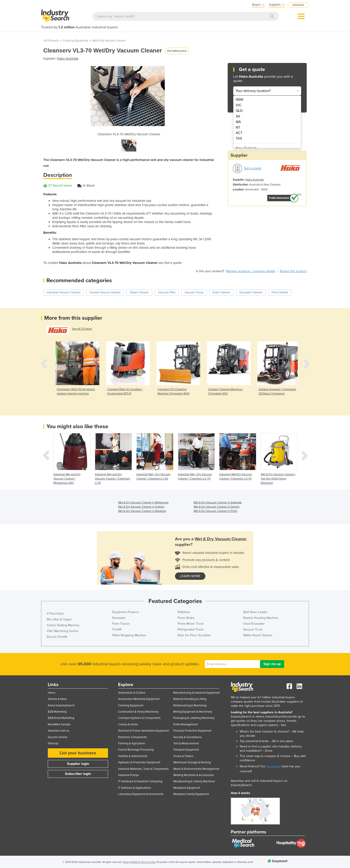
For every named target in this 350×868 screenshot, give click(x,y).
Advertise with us (58, 731)
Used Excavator (254, 624)
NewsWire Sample (59, 724)
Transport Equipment (186, 750)
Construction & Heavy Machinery (138, 712)
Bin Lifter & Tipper (59, 619)
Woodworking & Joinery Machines (194, 781)
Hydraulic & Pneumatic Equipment (139, 762)
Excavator (119, 618)
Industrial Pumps (128, 775)
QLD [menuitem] (239, 111)
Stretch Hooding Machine (261, 618)
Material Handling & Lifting (190, 699)
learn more (190, 576)
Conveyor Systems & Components (139, 718)
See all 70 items (82, 329)
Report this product (293, 271)
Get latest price (177, 51)
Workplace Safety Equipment (191, 794)
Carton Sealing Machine (63, 625)
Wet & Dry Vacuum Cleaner (109, 41)
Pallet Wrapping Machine (129, 635)
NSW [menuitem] (240, 100)
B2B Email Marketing (61, 718)
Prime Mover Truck (191, 624)
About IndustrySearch (61, 705)
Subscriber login (78, 774)
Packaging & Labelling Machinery (194, 718)
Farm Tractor (121, 624)
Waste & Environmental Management (196, 769)
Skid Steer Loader (255, 612)
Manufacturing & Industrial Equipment (197, 693)
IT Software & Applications (134, 788)
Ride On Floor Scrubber (194, 635)
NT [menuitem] (238, 127)
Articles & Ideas (57, 699)
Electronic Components (132, 737)
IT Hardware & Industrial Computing (140, 781)
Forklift (117, 629)
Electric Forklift (57, 637)
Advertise (298, 5)
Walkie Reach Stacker (258, 635)
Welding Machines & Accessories (194, 775)
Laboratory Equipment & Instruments (141, 794)
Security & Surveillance (187, 737)
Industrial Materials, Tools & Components (143, 769)
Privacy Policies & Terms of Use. (139, 862)
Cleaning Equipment (76, 41)
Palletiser (184, 612)
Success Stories (58, 737)
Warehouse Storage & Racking (192, 762)
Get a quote (253, 168)
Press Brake (186, 618)
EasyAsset (274, 766)
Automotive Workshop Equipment (139, 699)
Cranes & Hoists (128, 724)
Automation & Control (132, 693)
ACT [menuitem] (239, 133)
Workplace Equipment (187, 788)
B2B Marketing (57, 712)
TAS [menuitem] (239, 138)
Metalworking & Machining (190, 705)
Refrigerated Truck (191, 629)
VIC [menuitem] (239, 105)
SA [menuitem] (238, 116)
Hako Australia (68, 58)
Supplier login (78, 764)
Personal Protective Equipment (192, 731)
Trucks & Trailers (183, 756)
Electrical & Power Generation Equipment (144, 731)
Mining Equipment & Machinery (193, 712)
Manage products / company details (251, 271)
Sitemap (53, 743)
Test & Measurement (186, 743)
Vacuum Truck (253, 629)
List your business (78, 753)
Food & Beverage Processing (136, 750)
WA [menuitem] (238, 122)
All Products (51, 41)
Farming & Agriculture (132, 743)
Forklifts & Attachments (133, 756)
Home (52, 693)
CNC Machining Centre (63, 631)
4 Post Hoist (55, 614)
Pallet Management (185, 724)
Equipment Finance (126, 612)
